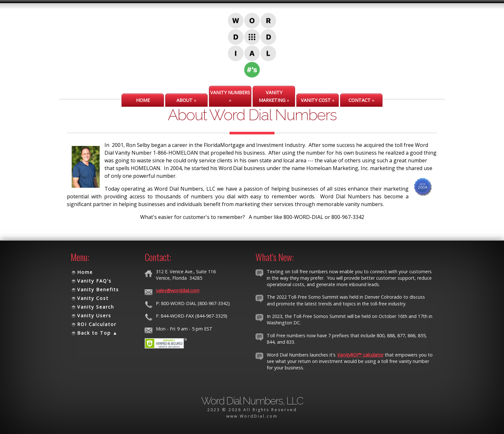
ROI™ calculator (360, 355)
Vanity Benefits (98, 289)
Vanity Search (96, 307)
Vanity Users (94, 316)
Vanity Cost (93, 298)
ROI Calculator (97, 324)
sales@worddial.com (178, 290)
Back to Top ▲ (98, 333)
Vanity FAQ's (94, 281)
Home (85, 272)
